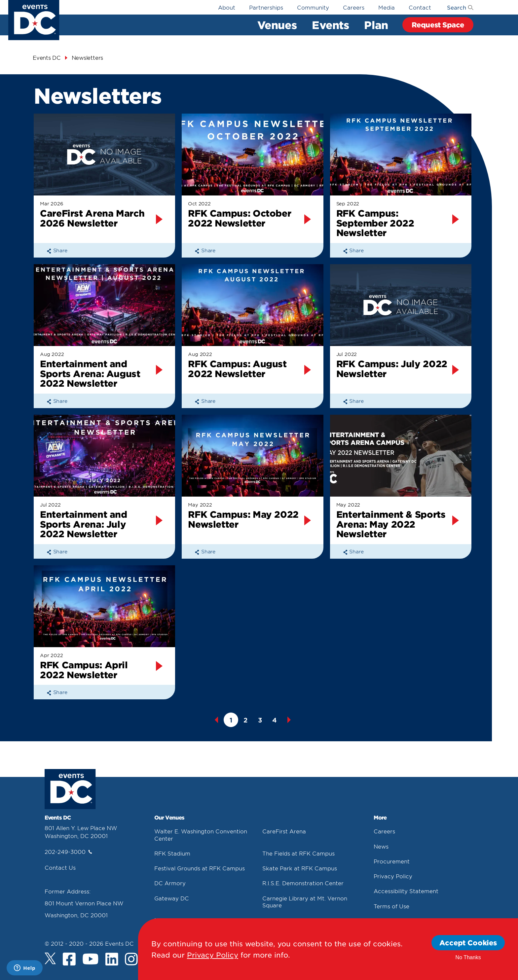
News (381, 846)
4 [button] (275, 720)
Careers (354, 7)
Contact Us (60, 867)
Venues (277, 25)
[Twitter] (50, 958)
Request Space (438, 25)
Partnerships (266, 7)
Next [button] (289, 720)
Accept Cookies (468, 943)
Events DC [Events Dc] (47, 57)
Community (313, 7)
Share (57, 250)
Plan (376, 25)
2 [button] (245, 720)
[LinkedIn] (112, 960)
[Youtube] (91, 960)
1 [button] (231, 720)
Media (387, 7)
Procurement (392, 861)
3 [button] (260, 720)
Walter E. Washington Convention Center (201, 835)
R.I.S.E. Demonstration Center (303, 883)
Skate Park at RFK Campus (300, 868)
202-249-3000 (68, 852)
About (227, 7)
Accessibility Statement (406, 891)
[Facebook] (69, 960)
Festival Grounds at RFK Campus (200, 868)
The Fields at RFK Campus (298, 853)
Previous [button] (216, 720)
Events (330, 25)
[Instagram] (131, 960)
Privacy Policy (393, 876)
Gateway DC (172, 898)
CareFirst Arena (284, 831)
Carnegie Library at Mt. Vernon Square (305, 902)
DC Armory (170, 883)
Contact (420, 7)
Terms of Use (391, 906)
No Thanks (468, 957)
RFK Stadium (172, 853)
